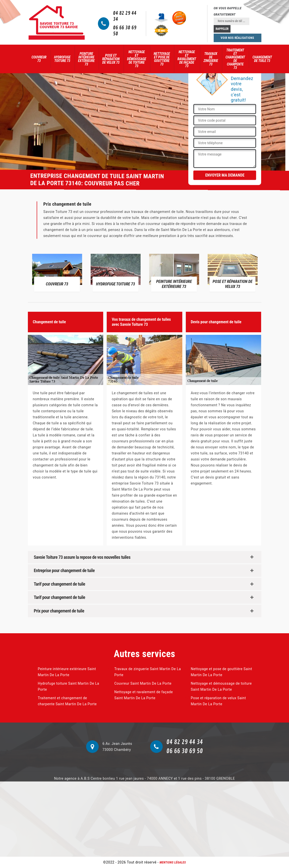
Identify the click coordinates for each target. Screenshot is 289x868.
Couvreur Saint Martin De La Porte (143, 683)
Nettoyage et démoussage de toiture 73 (137, 59)
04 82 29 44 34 (125, 16)
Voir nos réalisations (238, 38)
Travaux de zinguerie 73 (211, 59)
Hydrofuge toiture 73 (62, 59)
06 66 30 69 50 (125, 31)
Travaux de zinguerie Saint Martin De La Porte (148, 672)
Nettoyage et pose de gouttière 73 (162, 59)
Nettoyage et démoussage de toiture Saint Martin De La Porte (221, 686)
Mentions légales (173, 862)
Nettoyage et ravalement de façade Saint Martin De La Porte (143, 695)
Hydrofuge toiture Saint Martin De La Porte (69, 686)
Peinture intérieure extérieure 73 (86, 59)
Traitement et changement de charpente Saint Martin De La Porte (67, 701)
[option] (57, 272)
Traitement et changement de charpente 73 (235, 59)
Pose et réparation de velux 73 (111, 59)
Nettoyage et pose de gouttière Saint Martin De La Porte (221, 672)
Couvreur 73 (39, 59)
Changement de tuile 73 (262, 59)
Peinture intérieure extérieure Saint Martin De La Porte (67, 672)
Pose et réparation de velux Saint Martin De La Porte (218, 701)
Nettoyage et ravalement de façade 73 (187, 59)
